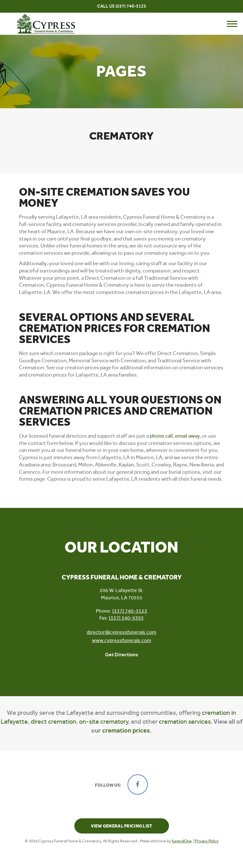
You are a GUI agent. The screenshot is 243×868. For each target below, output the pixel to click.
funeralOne (182, 841)
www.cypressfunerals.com (122, 640)
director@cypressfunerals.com (121, 632)
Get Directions (122, 655)
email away (187, 436)
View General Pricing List (122, 826)
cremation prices (126, 730)
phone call (161, 436)
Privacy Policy (207, 841)
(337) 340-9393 (126, 618)
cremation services (185, 722)
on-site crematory (104, 722)
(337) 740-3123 (131, 6)
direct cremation (53, 722)
